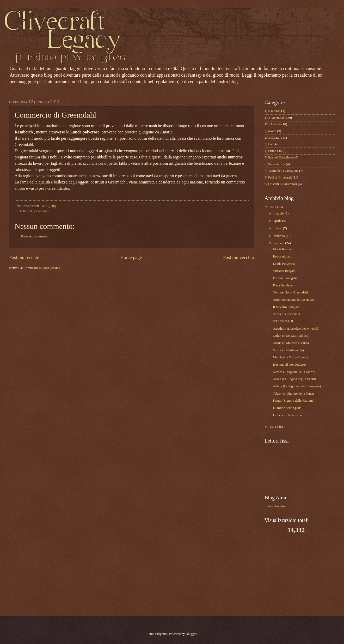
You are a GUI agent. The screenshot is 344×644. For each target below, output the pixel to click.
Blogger (191, 634)
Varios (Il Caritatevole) (288, 350)
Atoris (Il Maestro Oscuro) (291, 343)
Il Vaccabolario (275, 506)
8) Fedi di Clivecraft (278, 177)
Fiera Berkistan (283, 285)
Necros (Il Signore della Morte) (294, 372)
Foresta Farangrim (285, 278)
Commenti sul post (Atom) (42, 268)
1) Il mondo (272, 111)
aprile (278, 221)
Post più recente (24, 257)
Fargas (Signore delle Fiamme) (294, 401)
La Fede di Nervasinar (288, 415)
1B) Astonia (273, 124)
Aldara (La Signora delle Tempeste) (297, 386)
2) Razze (270, 131)
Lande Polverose (284, 264)
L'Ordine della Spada (287, 408)
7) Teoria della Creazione (281, 171)
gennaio (279, 243)
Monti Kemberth (284, 249)
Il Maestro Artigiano (287, 307)
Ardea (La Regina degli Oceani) (294, 379)
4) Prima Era (273, 151)
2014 (274, 207)
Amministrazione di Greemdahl (294, 300)
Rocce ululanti (283, 256)
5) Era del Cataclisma (279, 157)
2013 (274, 427)
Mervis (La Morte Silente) (291, 357)
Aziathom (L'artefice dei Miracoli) (296, 329)
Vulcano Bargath (284, 271)
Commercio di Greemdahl (290, 292)
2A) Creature (273, 138)
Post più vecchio (239, 257)
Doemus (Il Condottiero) (289, 365)
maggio (279, 213)
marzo (278, 228)
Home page (131, 257)
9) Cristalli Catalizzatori (281, 184)
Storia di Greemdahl (286, 314)
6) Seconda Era (275, 164)
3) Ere (269, 144)
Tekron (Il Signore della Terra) (293, 394)
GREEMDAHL (283, 321)
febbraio (280, 236)
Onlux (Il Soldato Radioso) (291, 336)
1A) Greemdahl (39, 211)
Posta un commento (34, 236)
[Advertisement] (297, 574)
